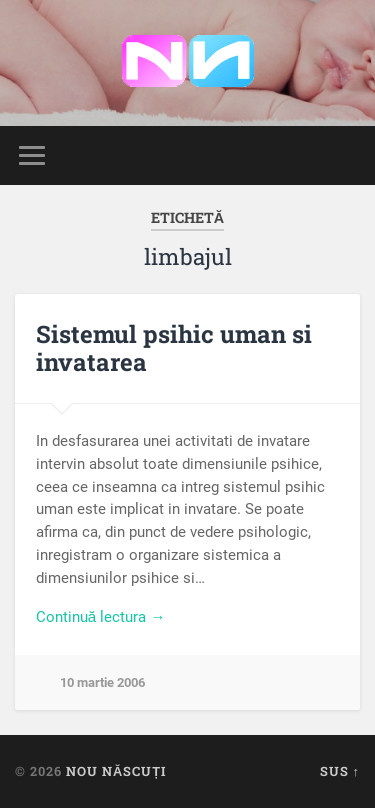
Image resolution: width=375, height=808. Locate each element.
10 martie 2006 (102, 682)
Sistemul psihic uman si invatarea (174, 348)
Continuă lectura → (101, 617)
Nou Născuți (116, 771)
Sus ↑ (340, 771)
